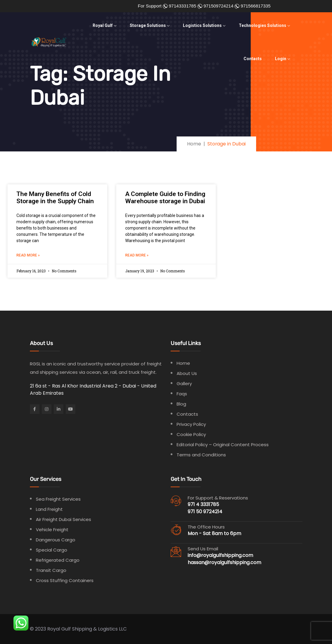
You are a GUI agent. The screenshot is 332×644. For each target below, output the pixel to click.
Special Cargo (52, 550)
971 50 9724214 (205, 512)
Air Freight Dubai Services (64, 519)
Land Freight (49, 509)
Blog (181, 404)
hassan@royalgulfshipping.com (224, 562)
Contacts (253, 59)
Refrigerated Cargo (58, 560)
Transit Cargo (51, 570)
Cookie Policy (191, 434)
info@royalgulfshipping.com (220, 555)
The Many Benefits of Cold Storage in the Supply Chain (55, 198)
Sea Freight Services (58, 499)
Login (281, 59)
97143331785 (182, 6)
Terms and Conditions (201, 455)
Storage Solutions (148, 25)
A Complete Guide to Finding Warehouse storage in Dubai (165, 198)
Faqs (182, 394)
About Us (187, 373)
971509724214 (218, 6)
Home (183, 363)
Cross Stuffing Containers (65, 580)
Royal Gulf (103, 25)
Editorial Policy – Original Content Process (223, 445)
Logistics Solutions (202, 25)
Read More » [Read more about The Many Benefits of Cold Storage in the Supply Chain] (28, 255)
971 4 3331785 (203, 504)
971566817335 (255, 6)
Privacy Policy (191, 424)
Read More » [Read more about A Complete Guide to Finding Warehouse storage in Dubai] (137, 255)
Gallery (184, 383)
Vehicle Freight (52, 530)
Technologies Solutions (263, 25)
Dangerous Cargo (56, 540)
